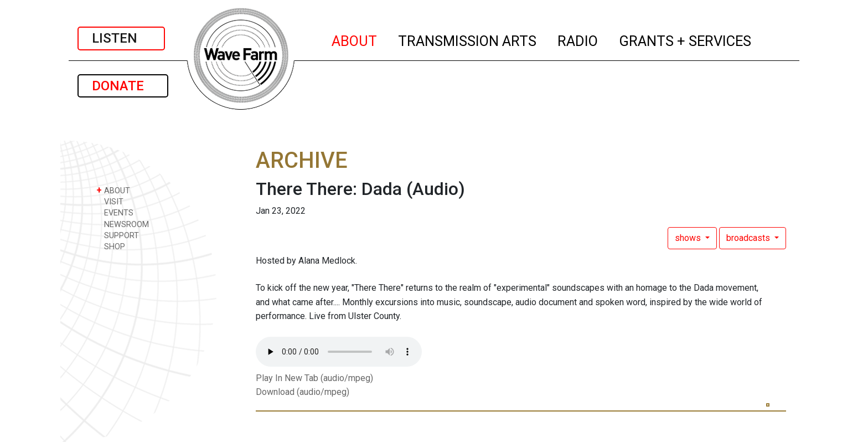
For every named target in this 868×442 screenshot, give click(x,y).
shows (689, 238)
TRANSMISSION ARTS (468, 39)
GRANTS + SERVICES (686, 39)
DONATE (123, 86)
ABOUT (355, 39)
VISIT (110, 201)
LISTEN (121, 38)
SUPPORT (118, 235)
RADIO (578, 39)
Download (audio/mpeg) (303, 392)
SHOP (111, 246)
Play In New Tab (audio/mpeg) (314, 378)
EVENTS (115, 212)
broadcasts (749, 238)
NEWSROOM (123, 224)
